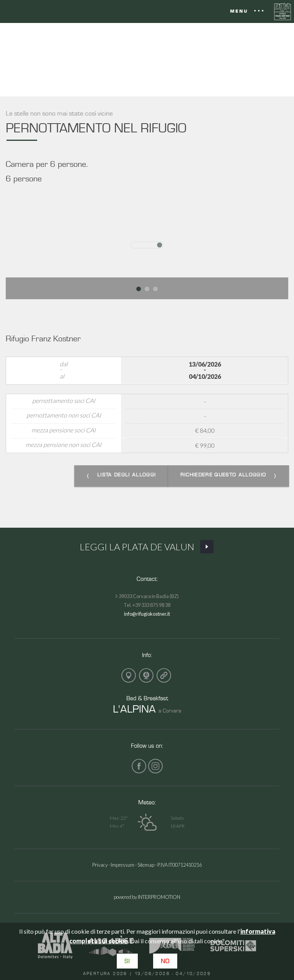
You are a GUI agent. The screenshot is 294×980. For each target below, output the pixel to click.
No (165, 961)
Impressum (122, 865)
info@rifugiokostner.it (147, 614)
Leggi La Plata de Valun (147, 547)
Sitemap (146, 865)
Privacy (100, 865)
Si (127, 961)
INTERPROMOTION (159, 897)
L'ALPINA (134, 709)
